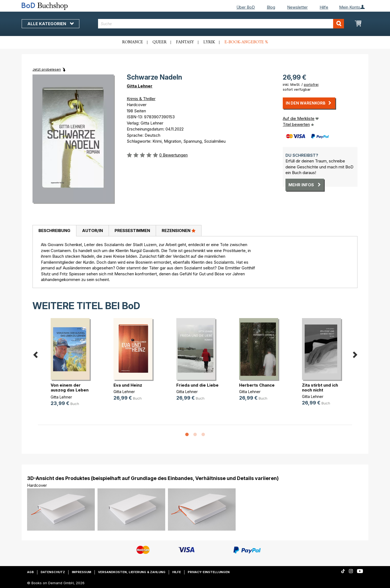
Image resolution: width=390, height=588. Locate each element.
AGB (30, 572)
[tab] (54, 231)
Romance (133, 42)
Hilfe (324, 7)
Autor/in (92, 231)
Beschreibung (54, 231)
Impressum (82, 572)
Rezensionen (179, 230)
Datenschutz (53, 572)
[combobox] (221, 24)
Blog (271, 7)
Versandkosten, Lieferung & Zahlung (132, 572)
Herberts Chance (257, 385)
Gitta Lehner (140, 86)
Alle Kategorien (51, 24)
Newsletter (297, 7)
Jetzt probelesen (47, 69)
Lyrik (209, 42)
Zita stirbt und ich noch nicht (320, 388)
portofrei (311, 84)
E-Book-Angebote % (246, 42)
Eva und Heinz (128, 385)
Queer (160, 42)
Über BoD (246, 7)
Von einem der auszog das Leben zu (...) (70, 390)
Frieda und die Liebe (197, 385)
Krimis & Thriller (141, 99)
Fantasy (185, 42)
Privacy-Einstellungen (209, 572)
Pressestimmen (132, 231)
